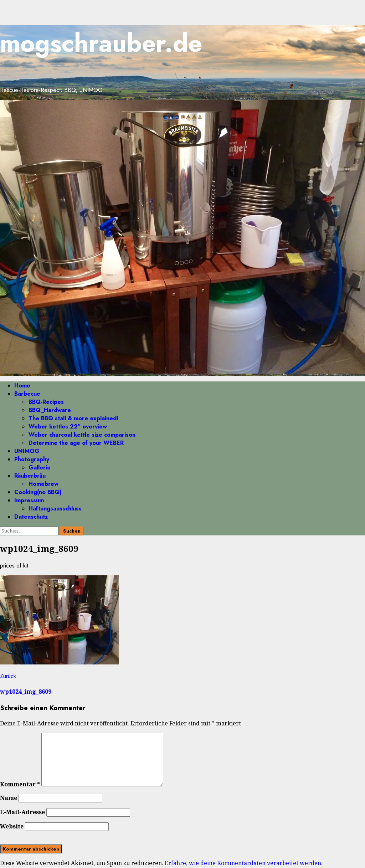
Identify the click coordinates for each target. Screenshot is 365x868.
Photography (32, 459)
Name (9, 798)
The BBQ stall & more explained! (73, 418)
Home (22, 386)
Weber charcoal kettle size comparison (82, 435)
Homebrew (43, 484)
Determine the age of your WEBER (76, 443)
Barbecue (27, 394)
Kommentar (20, 784)
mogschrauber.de (101, 43)
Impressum (29, 500)
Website (12, 826)
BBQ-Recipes (46, 402)
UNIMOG (27, 451)
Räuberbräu (30, 476)
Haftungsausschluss (55, 509)
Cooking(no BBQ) (38, 492)
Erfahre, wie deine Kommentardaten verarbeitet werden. (244, 863)
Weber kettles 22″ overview (68, 427)
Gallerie (40, 468)
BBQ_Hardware (50, 410)
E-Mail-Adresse (22, 812)
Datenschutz (31, 517)
